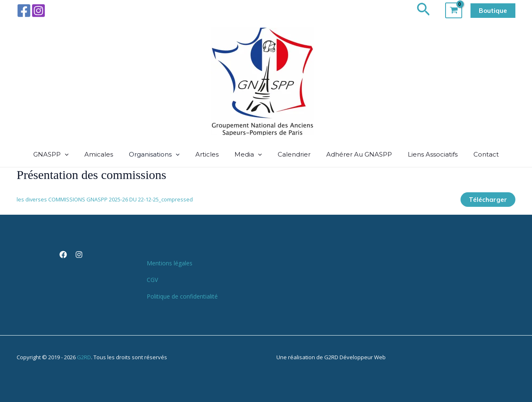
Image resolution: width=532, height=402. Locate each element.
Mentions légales (170, 263)
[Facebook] (24, 11)
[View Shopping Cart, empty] (454, 10)
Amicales (106, 154)
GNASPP (61, 154)
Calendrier (292, 154)
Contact (476, 154)
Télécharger (488, 200)
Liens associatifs (425, 154)
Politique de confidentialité (182, 296)
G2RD (84, 357)
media (248, 154)
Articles (209, 154)
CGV (152, 280)
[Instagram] (38, 11)
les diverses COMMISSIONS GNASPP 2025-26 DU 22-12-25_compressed (105, 199)
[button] (424, 10)
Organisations (159, 154)
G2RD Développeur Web (355, 357)
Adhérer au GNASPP (354, 154)
